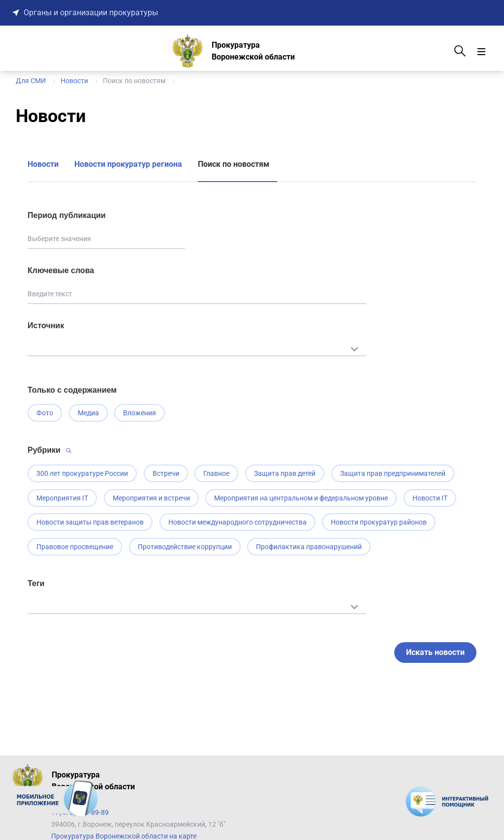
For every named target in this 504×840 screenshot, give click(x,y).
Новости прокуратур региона (128, 164)
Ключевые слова (61, 270)
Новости (43, 164)
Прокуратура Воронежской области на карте (124, 836)
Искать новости (435, 658)
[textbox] (197, 348)
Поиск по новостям (234, 164)
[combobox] (197, 354)
